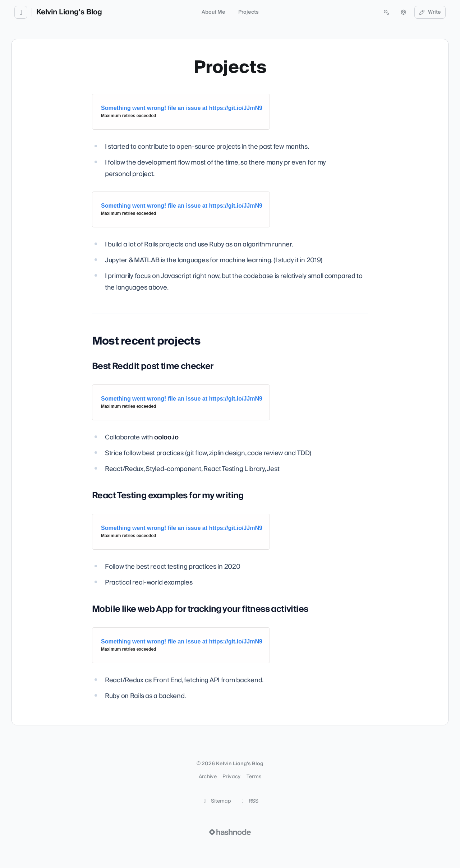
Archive (208, 777)
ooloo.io (166, 437)
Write (430, 12)
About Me (213, 12)
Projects (249, 12)
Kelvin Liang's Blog (69, 12)
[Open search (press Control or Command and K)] (386, 12)
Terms (254, 777)
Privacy (231, 777)
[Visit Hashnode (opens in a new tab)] (230, 832)
